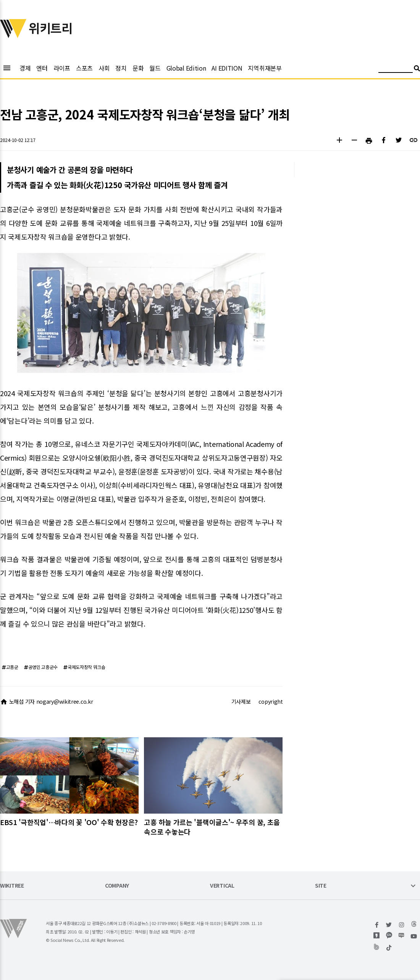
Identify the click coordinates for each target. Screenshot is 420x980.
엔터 (42, 68)
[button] (339, 141)
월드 (155, 68)
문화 (138, 68)
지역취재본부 (265, 68)
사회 (104, 68)
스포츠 (84, 68)
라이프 (62, 68)
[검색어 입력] (396, 69)
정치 (121, 68)
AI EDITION (227, 68)
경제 (25, 68)
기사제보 (241, 701)
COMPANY (117, 886)
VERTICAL (222, 886)
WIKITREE (12, 886)
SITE (321, 886)
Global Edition (186, 68)
